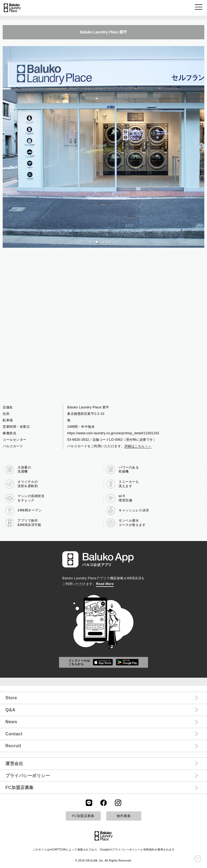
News (11, 722)
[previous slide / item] (6, 147)
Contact (14, 734)
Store (11, 698)
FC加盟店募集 (20, 788)
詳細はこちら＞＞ (138, 446)
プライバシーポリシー (28, 776)
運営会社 (14, 764)
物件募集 (124, 816)
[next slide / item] (201, 147)
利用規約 (149, 850)
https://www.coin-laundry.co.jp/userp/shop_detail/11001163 (113, 433)
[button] (199, 8)
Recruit (13, 746)
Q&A (10, 710)
